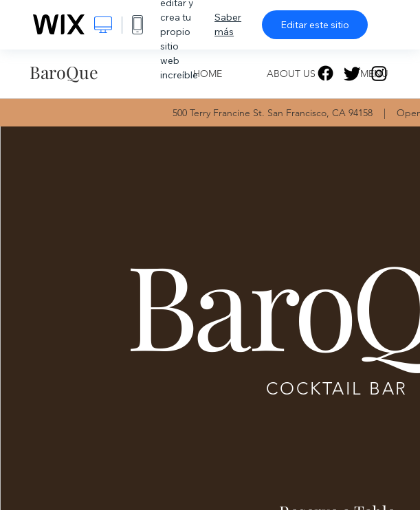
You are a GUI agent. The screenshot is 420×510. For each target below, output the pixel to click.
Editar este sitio (315, 25)
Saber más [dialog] (228, 24)
